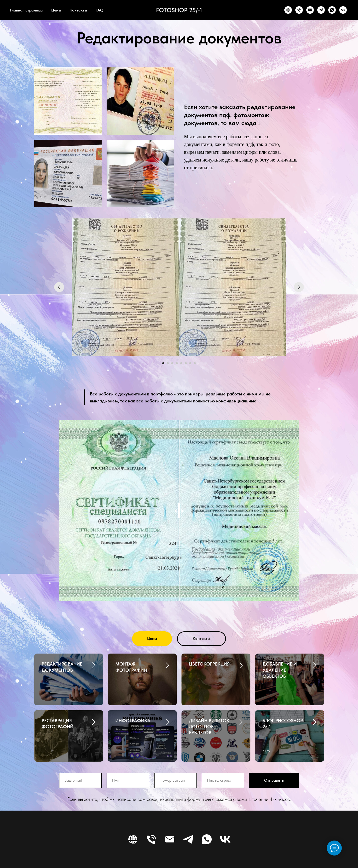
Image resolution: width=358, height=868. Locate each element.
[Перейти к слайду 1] (163, 363)
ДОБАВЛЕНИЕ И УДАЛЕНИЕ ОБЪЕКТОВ (280, 670)
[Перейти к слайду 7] (190, 363)
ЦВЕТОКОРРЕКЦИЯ (209, 664)
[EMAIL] (310, 10)
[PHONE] (299, 10)
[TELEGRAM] (321, 10)
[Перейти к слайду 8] (195, 363)
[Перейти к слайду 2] (168, 363)
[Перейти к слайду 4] (177, 363)
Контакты (78, 10)
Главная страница (26, 10)
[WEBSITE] (288, 10)
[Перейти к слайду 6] (186, 363)
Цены (56, 10)
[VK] (343, 10)
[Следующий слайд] (299, 287)
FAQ (99, 10)
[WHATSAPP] (332, 10)
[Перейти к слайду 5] (181, 363)
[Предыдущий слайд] (59, 287)
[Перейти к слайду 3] (172, 363)
